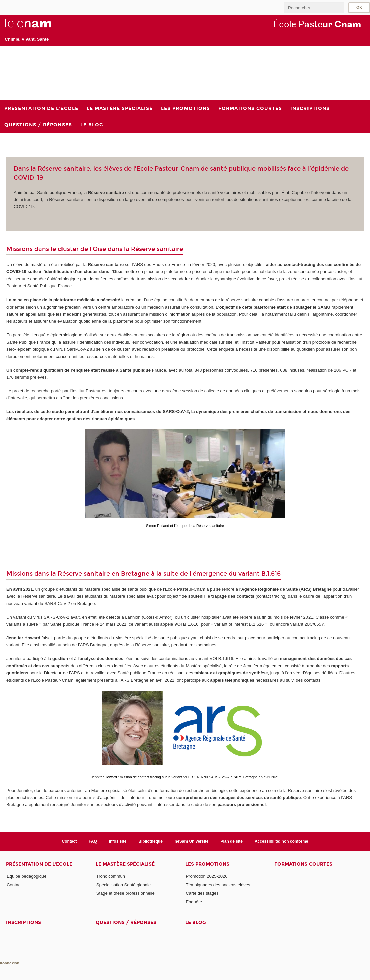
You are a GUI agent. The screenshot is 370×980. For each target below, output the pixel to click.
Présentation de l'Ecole (39, 864)
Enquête (194, 902)
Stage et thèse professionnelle (126, 893)
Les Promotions (207, 864)
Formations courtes (303, 864)
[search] (314, 8)
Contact (69, 841)
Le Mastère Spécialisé (125, 864)
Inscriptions (24, 922)
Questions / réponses (126, 922)
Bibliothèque (151, 841)
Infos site (118, 841)
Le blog (196, 922)
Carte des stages (202, 893)
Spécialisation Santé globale (124, 885)
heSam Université (192, 841)
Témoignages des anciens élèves (218, 885)
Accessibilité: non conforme (282, 841)
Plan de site (231, 841)
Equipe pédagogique (27, 876)
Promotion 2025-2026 (206, 876)
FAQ (93, 841)
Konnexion (10, 963)
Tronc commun (111, 876)
